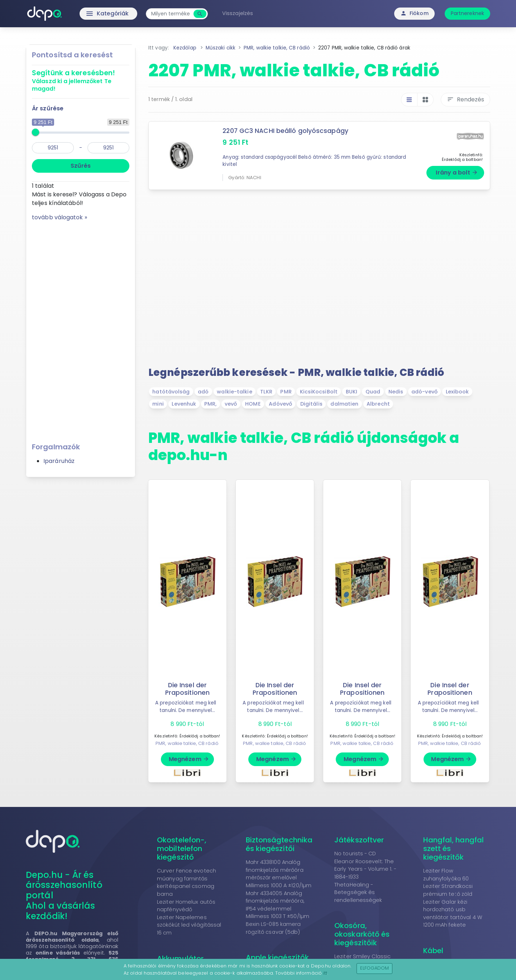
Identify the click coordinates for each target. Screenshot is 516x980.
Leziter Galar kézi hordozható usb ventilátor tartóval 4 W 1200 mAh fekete (453, 914)
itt (325, 973)
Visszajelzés (239, 13)
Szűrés (81, 166)
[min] (53, 148)
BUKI (352, 392)
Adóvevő (280, 404)
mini (158, 404)
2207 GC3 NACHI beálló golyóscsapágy (286, 131)
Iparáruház (59, 461)
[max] (108, 148)
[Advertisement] (81, 329)
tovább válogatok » (59, 217)
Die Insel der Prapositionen (187, 689)
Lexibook (457, 392)
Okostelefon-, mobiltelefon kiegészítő (182, 848)
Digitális (311, 404)
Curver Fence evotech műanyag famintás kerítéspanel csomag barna (187, 882)
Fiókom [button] (414, 13)
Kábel (433, 951)
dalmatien (344, 404)
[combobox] (172, 14)
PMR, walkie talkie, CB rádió (187, 743)
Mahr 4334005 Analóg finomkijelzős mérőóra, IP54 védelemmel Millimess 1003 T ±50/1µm (278, 905)
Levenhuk (184, 404)
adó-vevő (424, 392)
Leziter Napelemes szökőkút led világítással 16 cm (189, 925)
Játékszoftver (359, 840)
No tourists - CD (355, 854)
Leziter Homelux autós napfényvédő (186, 906)
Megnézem (189, 759)
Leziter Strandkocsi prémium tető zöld (448, 890)
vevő (231, 404)
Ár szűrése (48, 108)
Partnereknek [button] (467, 13)
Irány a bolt (457, 173)
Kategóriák (93, 14)
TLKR (266, 392)
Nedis (396, 392)
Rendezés (465, 99)
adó (203, 392)
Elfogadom (375, 968)
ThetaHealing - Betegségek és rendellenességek (358, 892)
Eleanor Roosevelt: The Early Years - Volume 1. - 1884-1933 (365, 869)
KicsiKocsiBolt (319, 392)
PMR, (210, 404)
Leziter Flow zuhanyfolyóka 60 (446, 875)
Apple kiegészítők (278, 957)
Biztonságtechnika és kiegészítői (279, 844)
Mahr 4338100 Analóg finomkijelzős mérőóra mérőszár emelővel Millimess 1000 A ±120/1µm (279, 874)
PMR (286, 392)
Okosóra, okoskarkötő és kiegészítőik (362, 934)
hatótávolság (171, 392)
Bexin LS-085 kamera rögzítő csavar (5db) (273, 928)
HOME (253, 404)
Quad (373, 392)
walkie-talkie (234, 392)
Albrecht (378, 404)
